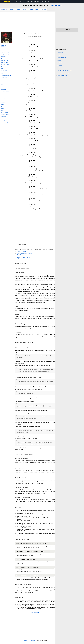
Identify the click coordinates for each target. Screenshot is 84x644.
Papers (2, 97)
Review (25, 10)
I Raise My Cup (4, 120)
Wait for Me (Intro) (4, 122)
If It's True (3, 101)
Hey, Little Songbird (5, 70)
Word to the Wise (4, 110)
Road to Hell (3, 51)
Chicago (60, 63)
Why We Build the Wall (5, 81)
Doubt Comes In (4, 116)
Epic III (2, 107)
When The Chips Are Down (6, 75)
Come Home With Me (5, 55)
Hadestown (57, 6)
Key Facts (19, 255)
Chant (2, 68)
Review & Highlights (21, 252)
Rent (60, 60)
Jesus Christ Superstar (64, 73)
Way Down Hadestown (5, 64)
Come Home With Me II (5, 95)
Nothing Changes (4, 99)
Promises (3, 109)
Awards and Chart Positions (23, 257)
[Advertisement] (28, 22)
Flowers (2, 93)
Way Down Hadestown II (5, 91)
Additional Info (20, 259)
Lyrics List (4, 10)
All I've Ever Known (4, 63)
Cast (37, 10)
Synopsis (43, 10)
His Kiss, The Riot (4, 112)
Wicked (60, 65)
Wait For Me (3, 79)
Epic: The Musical (63, 76)
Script (31, 10)
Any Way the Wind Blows (6, 53)
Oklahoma (61, 68)
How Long (3, 103)
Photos (18, 10)
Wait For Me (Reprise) (5, 114)
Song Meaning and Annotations (24, 253)
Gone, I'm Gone (4, 77)
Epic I (2, 59)
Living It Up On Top (4, 61)
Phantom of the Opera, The (65, 70)
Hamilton (61, 52)
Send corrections (35, 613)
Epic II (2, 66)
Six (59, 55)
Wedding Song (4, 57)
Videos (11, 10)
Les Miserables (62, 58)
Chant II (2, 105)
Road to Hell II (4, 118)
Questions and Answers (22, 256)
